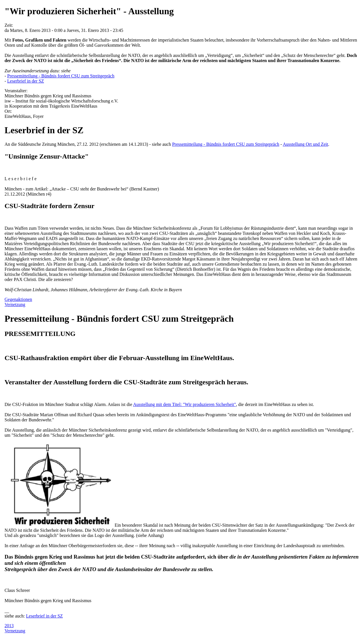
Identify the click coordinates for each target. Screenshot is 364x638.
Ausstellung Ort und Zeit (305, 144)
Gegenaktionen (18, 299)
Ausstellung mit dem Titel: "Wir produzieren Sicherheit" (185, 404)
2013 (9, 626)
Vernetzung (15, 304)
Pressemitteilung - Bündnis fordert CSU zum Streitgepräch (61, 76)
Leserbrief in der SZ (25, 81)
